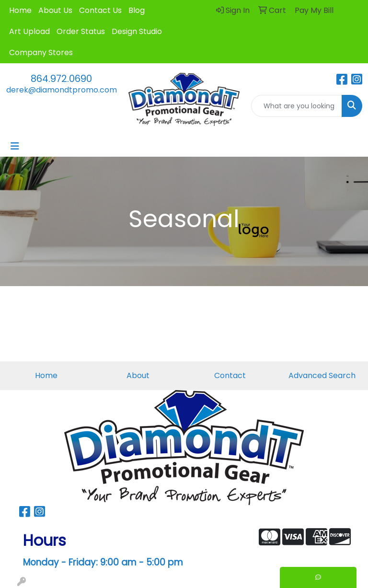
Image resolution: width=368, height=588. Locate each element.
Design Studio (137, 31)
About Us (55, 10)
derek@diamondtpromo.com (62, 90)
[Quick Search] (297, 106)
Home (20, 10)
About (138, 375)
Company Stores (41, 52)
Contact (230, 375)
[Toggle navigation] (15, 146)
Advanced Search (322, 375)
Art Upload (29, 31)
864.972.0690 (61, 79)
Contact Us (100, 10)
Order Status (81, 31)
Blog (137, 10)
